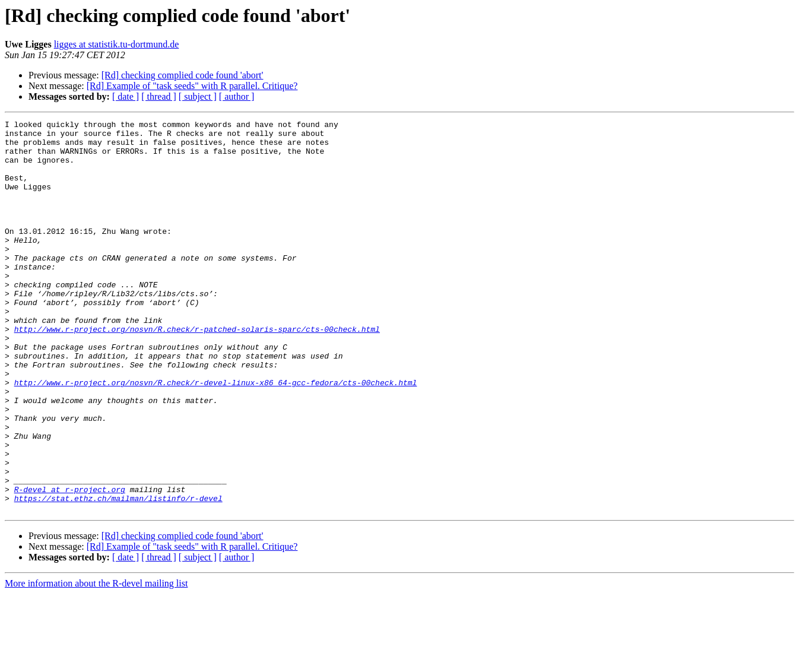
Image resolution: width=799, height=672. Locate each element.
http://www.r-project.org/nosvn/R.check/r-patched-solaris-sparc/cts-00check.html (197, 372)
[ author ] (237, 96)
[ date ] (126, 96)
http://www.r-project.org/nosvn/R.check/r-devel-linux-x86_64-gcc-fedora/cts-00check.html (216, 436)
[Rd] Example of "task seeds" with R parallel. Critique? (192, 86)
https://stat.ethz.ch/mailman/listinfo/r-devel (118, 575)
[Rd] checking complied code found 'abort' (183, 75)
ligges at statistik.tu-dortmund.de (117, 44)
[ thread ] (159, 96)
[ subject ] (198, 96)
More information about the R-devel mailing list (96, 662)
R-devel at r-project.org (70, 564)
